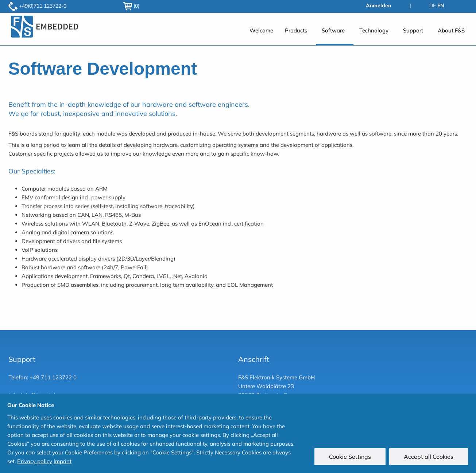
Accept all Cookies (429, 457)
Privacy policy (35, 461)
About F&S (451, 30)
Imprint (63, 461)
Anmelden (378, 5)
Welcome (261, 30)
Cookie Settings (351, 457)
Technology (374, 30)
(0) (131, 6)
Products (296, 30)
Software (333, 30)
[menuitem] (261, 34)
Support (413, 30)
